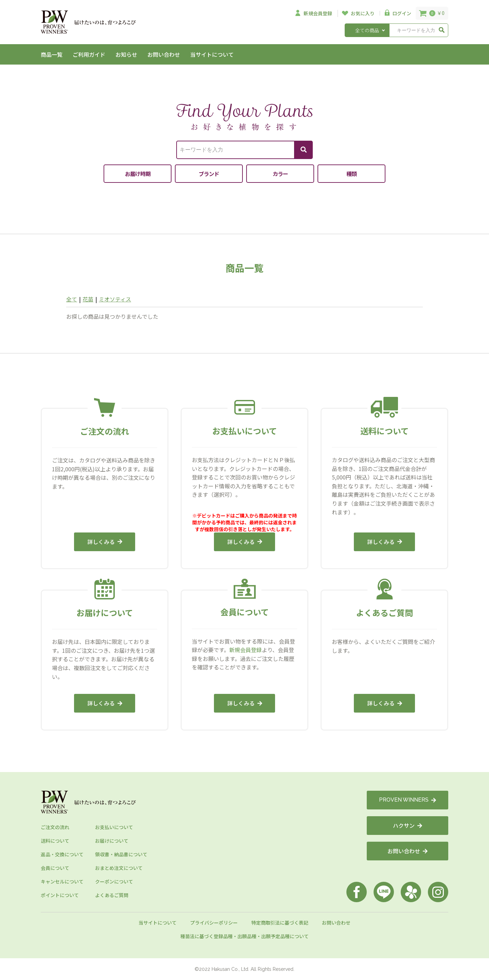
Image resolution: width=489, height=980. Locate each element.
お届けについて (112, 841)
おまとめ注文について (119, 868)
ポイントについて (60, 895)
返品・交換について (62, 854)
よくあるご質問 (112, 895)
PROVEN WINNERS (407, 800)
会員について (55, 868)
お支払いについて (114, 827)
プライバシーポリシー (214, 923)
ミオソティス (115, 299)
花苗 (88, 299)
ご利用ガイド (89, 54)
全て (72, 299)
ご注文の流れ (55, 827)
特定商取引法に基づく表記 (280, 923)
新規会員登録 (246, 650)
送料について (55, 841)
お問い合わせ (164, 54)
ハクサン (407, 825)
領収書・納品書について (121, 854)
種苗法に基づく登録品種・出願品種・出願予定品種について (244, 936)
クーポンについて (114, 881)
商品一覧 (52, 54)
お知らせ (126, 54)
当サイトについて (212, 54)
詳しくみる (105, 542)
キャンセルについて (62, 881)
